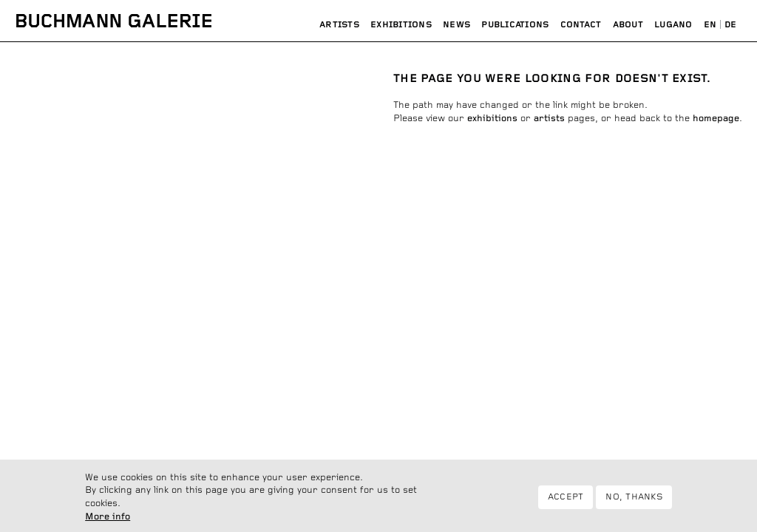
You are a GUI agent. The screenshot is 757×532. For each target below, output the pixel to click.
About (628, 25)
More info (108, 522)
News (456, 25)
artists (549, 119)
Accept (566, 502)
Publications (515, 25)
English (710, 25)
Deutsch (730, 25)
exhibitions (492, 119)
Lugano (673, 25)
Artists (339, 25)
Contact (581, 25)
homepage (716, 119)
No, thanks (634, 502)
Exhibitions (401, 25)
